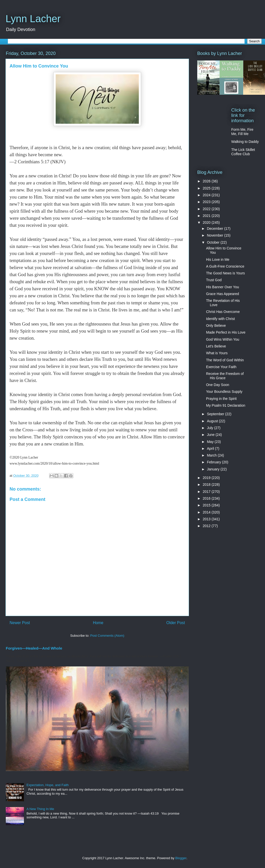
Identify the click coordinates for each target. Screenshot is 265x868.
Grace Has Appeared (223, 294)
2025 (207, 188)
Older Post (176, 623)
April (211, 448)
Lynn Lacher (33, 19)
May (211, 442)
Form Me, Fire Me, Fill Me (242, 132)
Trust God (214, 280)
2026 (207, 181)
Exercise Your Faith (221, 367)
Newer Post (20, 623)
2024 (207, 195)
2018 (207, 485)
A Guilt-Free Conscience (225, 266)
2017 (207, 492)
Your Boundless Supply (224, 392)
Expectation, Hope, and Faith (48, 785)
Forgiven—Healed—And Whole (34, 648)
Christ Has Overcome (223, 312)
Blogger (181, 858)
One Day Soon (218, 385)
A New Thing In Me (40, 809)
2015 (207, 505)
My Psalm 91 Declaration (226, 405)
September (216, 414)
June (211, 435)
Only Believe (216, 326)
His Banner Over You (223, 287)
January (214, 469)
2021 (207, 216)
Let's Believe (216, 346)
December (215, 229)
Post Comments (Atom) (107, 636)
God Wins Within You (223, 339)
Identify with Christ (220, 319)
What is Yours (217, 353)
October (214, 242)
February (214, 462)
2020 (207, 222)
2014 (207, 512)
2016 (207, 498)
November (215, 235)
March (212, 455)
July (210, 428)
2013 (207, 519)
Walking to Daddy (245, 142)
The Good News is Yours (225, 273)
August (213, 421)
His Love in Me (218, 260)
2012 (207, 526)
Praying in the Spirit (221, 399)
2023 (207, 202)
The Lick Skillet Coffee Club (243, 152)
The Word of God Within (225, 360)
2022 (207, 209)
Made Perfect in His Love (226, 332)
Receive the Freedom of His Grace (225, 376)
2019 (207, 478)
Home (98, 623)
